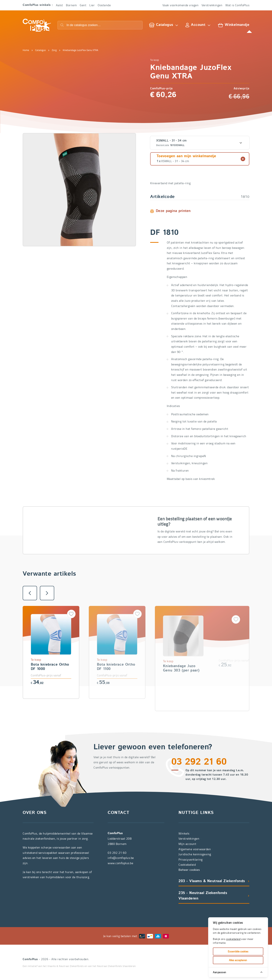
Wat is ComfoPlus (237, 5)
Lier (92, 5)
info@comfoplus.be (121, 858)
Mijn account (187, 844)
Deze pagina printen (173, 211)
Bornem (71, 5)
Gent (83, 5)
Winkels (184, 833)
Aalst (59, 5)
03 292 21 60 (92, 535)
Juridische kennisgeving (195, 854)
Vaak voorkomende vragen (181, 5)
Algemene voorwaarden (195, 849)
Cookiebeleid (187, 865)
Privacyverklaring (191, 859)
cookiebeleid (233, 939)
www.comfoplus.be (120, 863)
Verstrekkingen (212, 5)
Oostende (104, 5)
